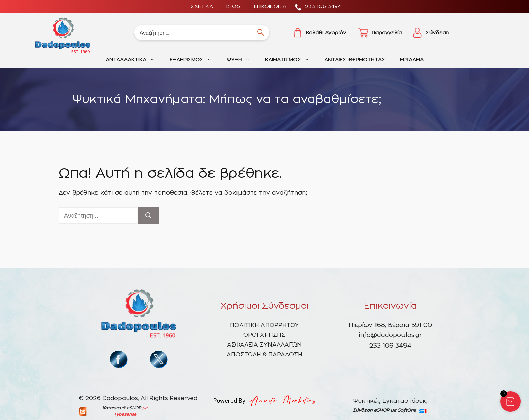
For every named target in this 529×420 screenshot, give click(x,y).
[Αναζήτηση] (148, 216)
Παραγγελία (387, 33)
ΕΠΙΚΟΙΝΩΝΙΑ (270, 7)
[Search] (202, 33)
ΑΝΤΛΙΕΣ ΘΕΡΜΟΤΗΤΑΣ (355, 60)
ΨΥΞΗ (242, 60)
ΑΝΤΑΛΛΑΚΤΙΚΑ (134, 60)
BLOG (233, 7)
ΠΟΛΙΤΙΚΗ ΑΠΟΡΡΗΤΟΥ (264, 325)
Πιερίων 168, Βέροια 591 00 (390, 325)
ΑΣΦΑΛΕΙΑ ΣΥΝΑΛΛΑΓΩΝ (264, 345)
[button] (510, 401)
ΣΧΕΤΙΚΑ (202, 7)
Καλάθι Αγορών (326, 33)
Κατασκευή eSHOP (122, 408)
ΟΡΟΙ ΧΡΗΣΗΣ (264, 335)
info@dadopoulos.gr (390, 335)
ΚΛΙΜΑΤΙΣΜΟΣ (291, 60)
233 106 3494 (323, 7)
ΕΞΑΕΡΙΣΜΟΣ (194, 60)
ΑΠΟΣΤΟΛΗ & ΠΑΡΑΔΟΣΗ (264, 354)
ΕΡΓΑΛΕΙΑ (412, 60)
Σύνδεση (437, 33)
